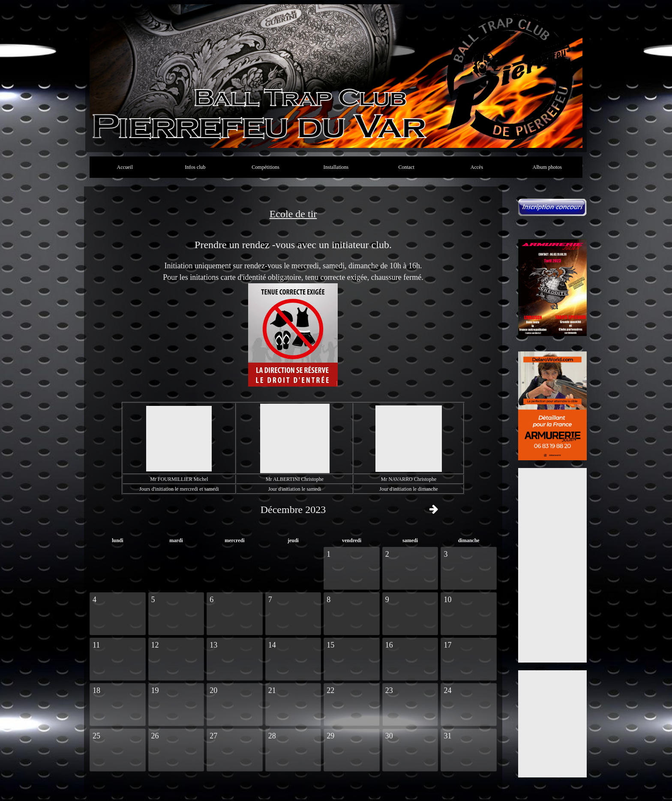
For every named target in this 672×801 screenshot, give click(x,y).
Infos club (195, 167)
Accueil (124, 167)
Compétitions (265, 167)
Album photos (547, 167)
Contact (406, 167)
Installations (336, 167)
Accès (477, 167)
